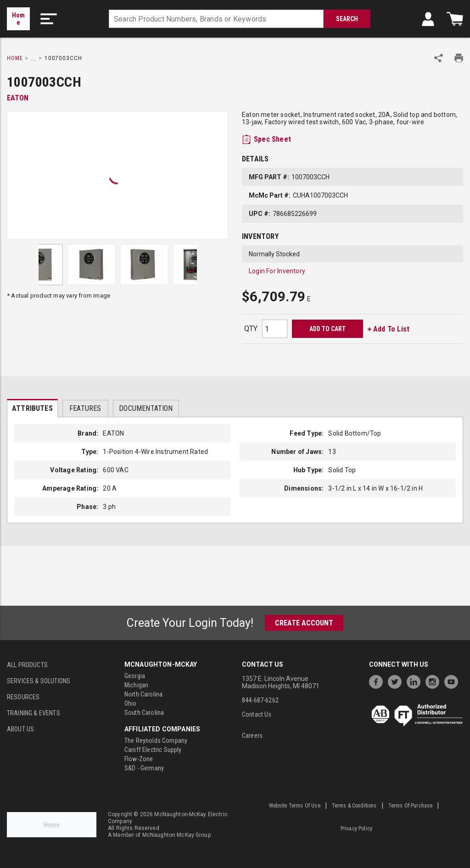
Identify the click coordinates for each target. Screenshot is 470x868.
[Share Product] (439, 58)
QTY (251, 329)
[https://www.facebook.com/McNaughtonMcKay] (378, 681)
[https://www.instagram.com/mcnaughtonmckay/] (435, 681)
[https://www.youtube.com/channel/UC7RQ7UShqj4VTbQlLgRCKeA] (453, 681)
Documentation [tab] (146, 408)
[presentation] (32, 408)
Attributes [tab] (32, 408)
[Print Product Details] (459, 58)
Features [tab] (85, 408)
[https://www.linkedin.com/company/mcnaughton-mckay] (416, 681)
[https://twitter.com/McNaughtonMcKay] (397, 681)
